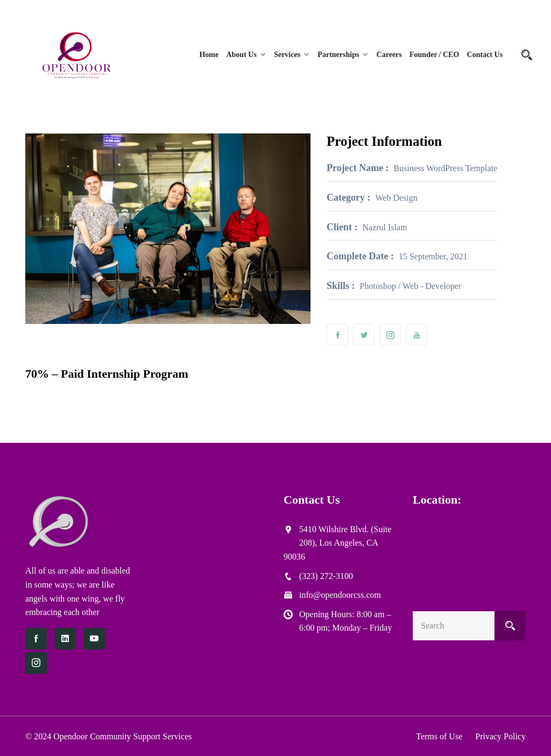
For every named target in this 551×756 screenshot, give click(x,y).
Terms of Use (439, 736)
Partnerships (339, 55)
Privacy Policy (500, 736)
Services (288, 55)
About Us (242, 55)
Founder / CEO (434, 55)
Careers (389, 55)
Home (210, 55)
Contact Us (485, 55)
